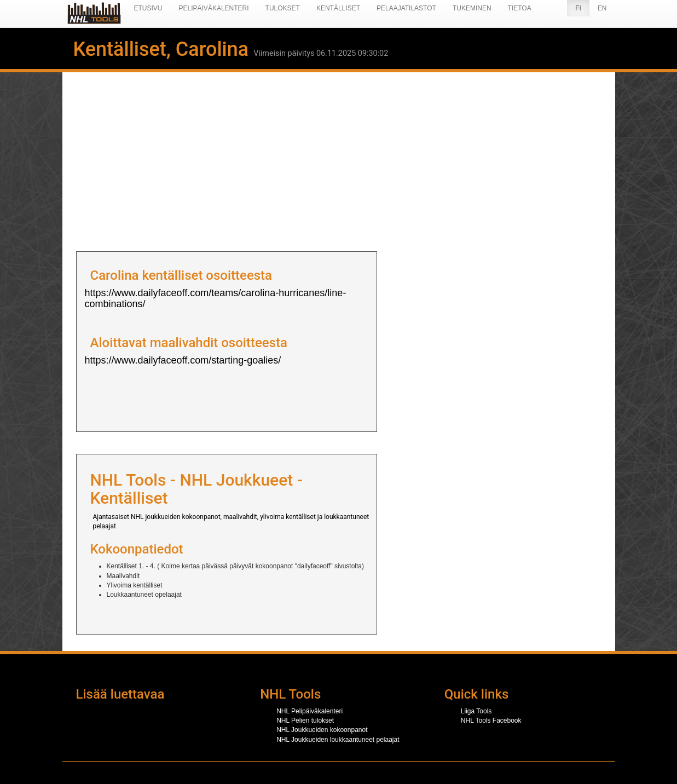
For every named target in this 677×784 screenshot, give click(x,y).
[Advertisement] (339, 158)
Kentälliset (338, 8)
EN (602, 8)
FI (578, 8)
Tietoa (520, 8)
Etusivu (148, 8)
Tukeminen (472, 8)
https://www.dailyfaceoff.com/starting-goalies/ (183, 360)
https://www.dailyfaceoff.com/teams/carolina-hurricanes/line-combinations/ (216, 298)
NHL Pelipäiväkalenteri (309, 711)
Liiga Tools (476, 711)
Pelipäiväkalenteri (214, 8)
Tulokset (283, 8)
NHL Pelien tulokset (305, 720)
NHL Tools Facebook (491, 720)
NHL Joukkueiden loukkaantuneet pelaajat (338, 740)
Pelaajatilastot (406, 8)
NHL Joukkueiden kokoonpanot (322, 730)
